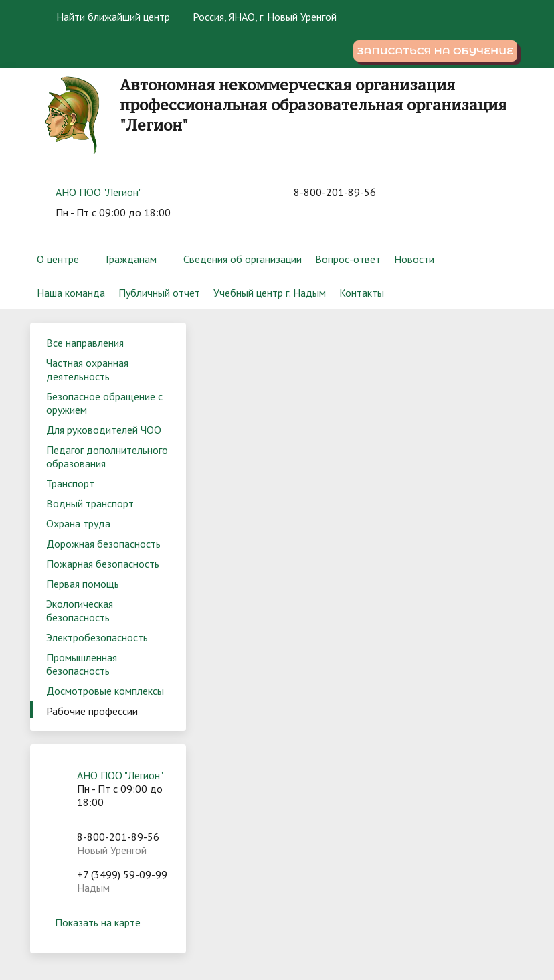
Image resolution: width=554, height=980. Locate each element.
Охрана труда (78, 523)
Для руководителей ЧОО (104, 430)
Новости (414, 259)
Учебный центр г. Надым (270, 293)
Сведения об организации (243, 259)
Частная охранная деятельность (87, 370)
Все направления (85, 343)
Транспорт (70, 483)
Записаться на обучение (435, 51)
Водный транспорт (90, 503)
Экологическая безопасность (80, 610)
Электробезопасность (97, 637)
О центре (58, 259)
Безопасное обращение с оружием (104, 403)
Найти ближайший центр (105, 17)
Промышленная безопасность (82, 664)
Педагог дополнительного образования (107, 457)
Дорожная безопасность (103, 544)
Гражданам (131, 259)
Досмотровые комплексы (105, 691)
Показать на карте (108, 922)
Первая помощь (83, 584)
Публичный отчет (159, 293)
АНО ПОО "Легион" (99, 192)
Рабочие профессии (92, 711)
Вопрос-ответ (348, 259)
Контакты (362, 293)
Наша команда (71, 293)
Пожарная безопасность (103, 564)
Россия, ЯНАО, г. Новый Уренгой (265, 17)
